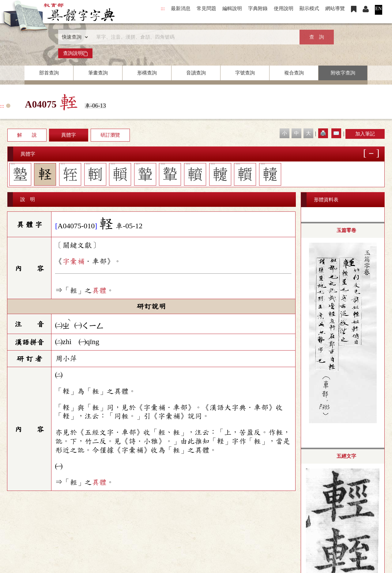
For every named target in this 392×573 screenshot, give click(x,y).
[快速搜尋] (194, 37)
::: (163, 8)
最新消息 (181, 8)
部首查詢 (49, 73)
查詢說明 (75, 53)
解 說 (27, 135)
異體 (99, 290)
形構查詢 (147, 73)
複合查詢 (294, 73)
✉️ (336, 133)
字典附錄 (258, 8)
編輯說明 (232, 8)
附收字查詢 (343, 73)
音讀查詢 (196, 73)
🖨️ (323, 133)
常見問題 (206, 8)
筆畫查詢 (98, 73)
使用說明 (284, 8)
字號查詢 (245, 73)
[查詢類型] (73, 37)
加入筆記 (365, 134)
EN (378, 8)
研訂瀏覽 (110, 135)
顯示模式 (309, 8)
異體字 (69, 135)
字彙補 (73, 261)
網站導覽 (335, 8)
